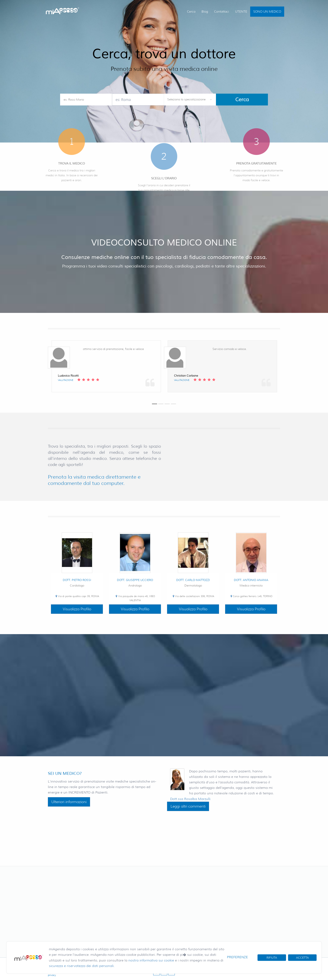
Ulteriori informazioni (69, 802)
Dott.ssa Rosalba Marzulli (190, 799)
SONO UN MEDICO (267, 12)
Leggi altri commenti (188, 806)
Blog (205, 12)
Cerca (191, 12)
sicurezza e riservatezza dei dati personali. (82, 966)
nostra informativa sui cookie (151, 960)
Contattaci (222, 12)
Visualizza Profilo (77, 609)
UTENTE (241, 12)
